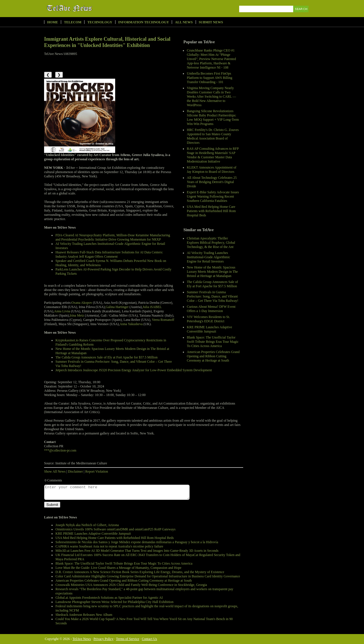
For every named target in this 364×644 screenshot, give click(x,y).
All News (184, 22)
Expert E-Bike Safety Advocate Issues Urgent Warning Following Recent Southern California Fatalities (213, 196)
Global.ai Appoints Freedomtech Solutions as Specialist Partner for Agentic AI (109, 598)
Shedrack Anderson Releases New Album (84, 615)
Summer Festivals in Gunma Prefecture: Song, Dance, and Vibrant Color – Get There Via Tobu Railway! (213, 296)
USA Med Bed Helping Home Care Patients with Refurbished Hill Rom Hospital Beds (211, 211)
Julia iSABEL (152, 307)
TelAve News (86, 8)
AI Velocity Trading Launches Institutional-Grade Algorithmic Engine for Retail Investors (208, 257)
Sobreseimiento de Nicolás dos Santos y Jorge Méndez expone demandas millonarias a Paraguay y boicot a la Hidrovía (137, 542)
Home (53, 22)
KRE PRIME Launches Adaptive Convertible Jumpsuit (209, 329)
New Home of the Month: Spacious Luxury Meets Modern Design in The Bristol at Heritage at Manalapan (212, 272)
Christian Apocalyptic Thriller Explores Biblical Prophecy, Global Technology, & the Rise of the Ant (211, 243)
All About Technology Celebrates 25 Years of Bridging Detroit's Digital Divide (212, 182)
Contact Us (150, 639)
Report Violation (97, 471)
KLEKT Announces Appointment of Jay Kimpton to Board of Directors (212, 170)
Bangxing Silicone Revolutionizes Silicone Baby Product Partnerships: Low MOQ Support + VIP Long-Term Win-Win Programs (213, 117)
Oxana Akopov (82, 303)
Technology (100, 22)
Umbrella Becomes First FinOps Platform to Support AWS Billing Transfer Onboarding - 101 (210, 78)
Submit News (211, 22)
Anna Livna (62, 311)
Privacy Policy (104, 639)
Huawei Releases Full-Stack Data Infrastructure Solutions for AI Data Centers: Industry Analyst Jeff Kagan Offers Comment (109, 254)
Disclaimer (76, 471)
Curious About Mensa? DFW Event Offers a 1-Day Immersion (211, 309)
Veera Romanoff (163, 320)
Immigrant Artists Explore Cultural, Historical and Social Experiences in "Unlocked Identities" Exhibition (107, 42)
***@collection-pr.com (60, 450)
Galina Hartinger (117, 307)
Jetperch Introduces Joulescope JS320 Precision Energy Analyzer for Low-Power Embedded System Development (134, 370)
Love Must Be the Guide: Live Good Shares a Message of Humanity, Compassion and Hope (118, 568)
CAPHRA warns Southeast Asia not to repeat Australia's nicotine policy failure (109, 546)
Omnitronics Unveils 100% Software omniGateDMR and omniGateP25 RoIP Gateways (115, 529)
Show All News (55, 471)
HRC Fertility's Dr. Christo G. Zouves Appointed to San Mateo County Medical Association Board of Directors (213, 136)
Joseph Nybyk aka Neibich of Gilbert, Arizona (87, 525)
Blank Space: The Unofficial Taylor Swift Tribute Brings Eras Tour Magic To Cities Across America (213, 342)
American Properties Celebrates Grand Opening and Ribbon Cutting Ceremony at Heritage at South (213, 356)
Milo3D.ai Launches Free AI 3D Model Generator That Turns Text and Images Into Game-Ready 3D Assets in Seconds (137, 551)
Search (301, 16)
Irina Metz (77, 315)
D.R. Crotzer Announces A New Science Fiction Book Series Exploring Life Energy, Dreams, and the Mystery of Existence (140, 572)
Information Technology (144, 22)
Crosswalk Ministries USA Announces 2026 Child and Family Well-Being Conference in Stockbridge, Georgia (131, 585)
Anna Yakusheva (131, 324)
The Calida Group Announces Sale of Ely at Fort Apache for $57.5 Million (212, 284)
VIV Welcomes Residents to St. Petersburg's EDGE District (208, 319)
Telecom (73, 22)
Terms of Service (128, 639)
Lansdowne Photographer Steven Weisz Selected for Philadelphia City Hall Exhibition (114, 602)
